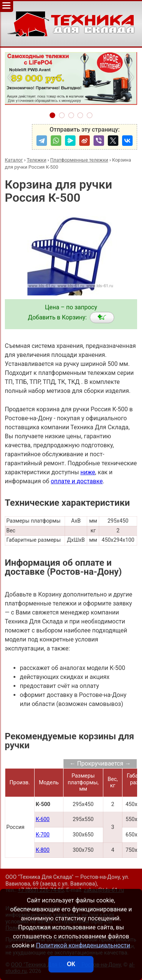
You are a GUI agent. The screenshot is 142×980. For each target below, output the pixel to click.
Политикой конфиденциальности (83, 945)
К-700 (43, 835)
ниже (88, 472)
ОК (71, 964)
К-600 (43, 819)
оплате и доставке (77, 481)
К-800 (43, 850)
